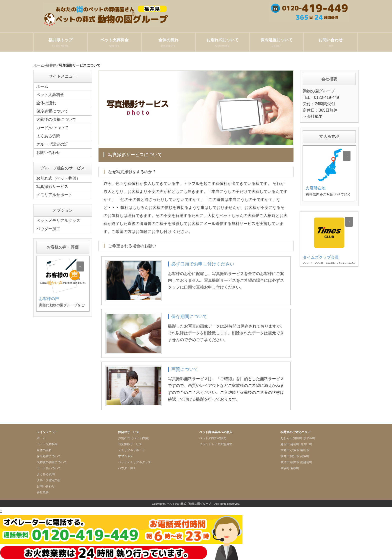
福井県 (51, 65)
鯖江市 (295, 456)
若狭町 (295, 468)
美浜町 (285, 468)
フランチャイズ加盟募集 (216, 444)
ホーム (39, 65)
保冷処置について (276, 43)
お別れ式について (222, 43)
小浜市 (295, 450)
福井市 (295, 462)
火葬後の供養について (56, 119)
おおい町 (306, 444)
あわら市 (286, 438)
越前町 (295, 444)
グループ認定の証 (52, 144)
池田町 (298, 438)
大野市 (285, 450)
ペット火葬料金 (114, 43)
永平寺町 (309, 438)
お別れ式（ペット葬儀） (58, 178)
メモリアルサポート (54, 195)
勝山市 (305, 450)
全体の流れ (168, 43)
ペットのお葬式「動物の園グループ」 (190, 504)
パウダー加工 (48, 229)
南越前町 (306, 462)
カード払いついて (52, 128)
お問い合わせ (330, 43)
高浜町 (305, 456)
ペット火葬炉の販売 (213, 438)
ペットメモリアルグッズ (58, 221)
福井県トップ (60, 43)
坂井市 (285, 456)
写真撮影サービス (52, 187)
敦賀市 (285, 462)
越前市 (285, 444)
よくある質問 (48, 136)
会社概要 (315, 116)
